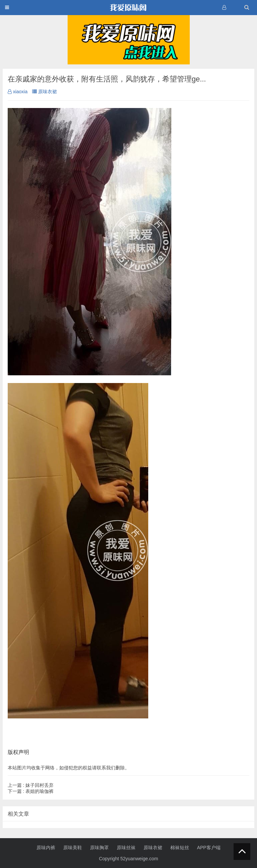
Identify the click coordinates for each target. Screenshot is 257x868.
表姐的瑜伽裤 (31, 791)
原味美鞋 (73, 848)
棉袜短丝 (180, 848)
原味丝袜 (126, 848)
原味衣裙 (45, 92)
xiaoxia (18, 92)
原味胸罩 (99, 848)
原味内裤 (46, 848)
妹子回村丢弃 (31, 785)
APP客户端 (209, 848)
